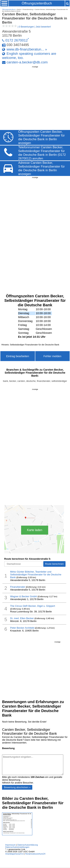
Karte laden (35, 530)
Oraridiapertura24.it (14, 854)
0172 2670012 (17, 40)
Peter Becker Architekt (22, 628)
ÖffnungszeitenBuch (37, 3)
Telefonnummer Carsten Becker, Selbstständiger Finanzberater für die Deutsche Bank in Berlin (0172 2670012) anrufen (42, 153)
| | (27, 27)
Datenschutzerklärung (28, 845)
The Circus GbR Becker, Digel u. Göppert (32, 606)
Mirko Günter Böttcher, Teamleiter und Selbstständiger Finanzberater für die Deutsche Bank (36, 575)
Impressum (10, 845)
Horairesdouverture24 (35, 854)
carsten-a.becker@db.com (27, 62)
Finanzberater (18, 587)
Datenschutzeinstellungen (17, 847)
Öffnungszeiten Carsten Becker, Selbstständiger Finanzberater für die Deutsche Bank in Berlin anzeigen (42, 137)
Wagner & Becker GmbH (24, 596)
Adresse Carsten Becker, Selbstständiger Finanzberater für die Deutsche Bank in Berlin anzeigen (42, 168)
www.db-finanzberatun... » (27, 49)
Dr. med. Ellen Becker (22, 618)
